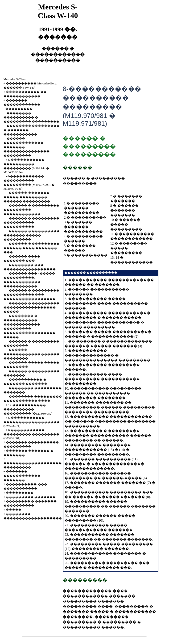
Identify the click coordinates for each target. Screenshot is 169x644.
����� (14, 510)
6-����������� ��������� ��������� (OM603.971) (31, 422)
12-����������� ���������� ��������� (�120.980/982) (28, 409)
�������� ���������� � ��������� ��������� (31, 117)
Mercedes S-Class (15, 79)
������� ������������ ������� (22, 476)
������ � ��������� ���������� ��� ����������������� (31, 295)
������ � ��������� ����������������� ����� (31, 307)
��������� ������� (31, 497)
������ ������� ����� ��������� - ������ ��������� (27, 197)
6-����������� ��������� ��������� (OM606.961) (31, 434)
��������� (19, 109)
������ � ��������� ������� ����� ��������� (31, 235)
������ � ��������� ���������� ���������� (31, 222)
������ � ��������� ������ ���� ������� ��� (31, 248)
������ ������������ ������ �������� (31, 354)
